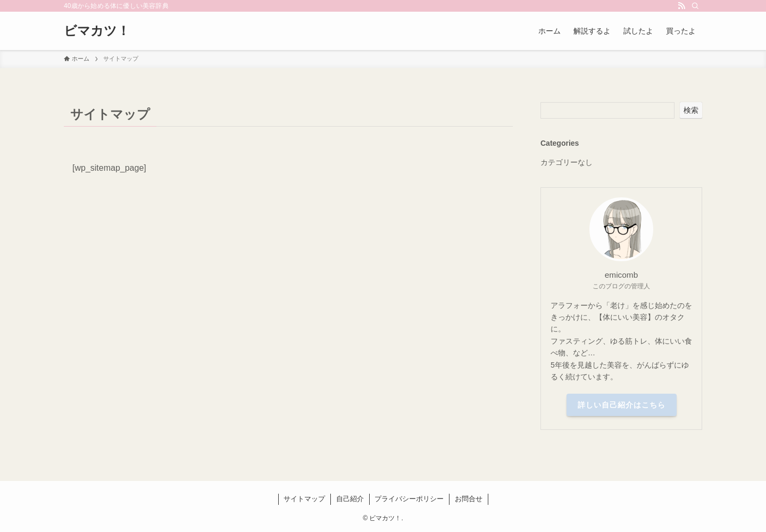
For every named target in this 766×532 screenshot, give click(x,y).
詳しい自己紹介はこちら (622, 405)
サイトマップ (304, 499)
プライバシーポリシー (409, 499)
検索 (691, 110)
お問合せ (469, 499)
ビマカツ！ (97, 31)
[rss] (681, 6)
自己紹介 (350, 499)
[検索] (695, 6)
